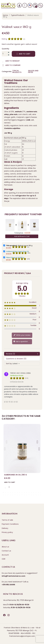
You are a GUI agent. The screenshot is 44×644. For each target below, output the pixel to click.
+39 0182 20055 (8, 585)
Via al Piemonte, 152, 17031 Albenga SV (18, 600)
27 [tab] (24, 495)
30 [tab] (31, 495)
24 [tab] (17, 495)
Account (5, 555)
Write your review (22, 335)
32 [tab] (36, 495)
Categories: (6, 72)
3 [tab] (24, 472)
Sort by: (9, 364)
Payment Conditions (10, 524)
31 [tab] (34, 495)
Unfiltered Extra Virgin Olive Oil (17, 251)
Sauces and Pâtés (33, 71)
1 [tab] (20, 472)
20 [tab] (8, 495)
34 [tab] (41, 495)
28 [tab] (27, 495)
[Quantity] (5, 54)
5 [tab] (13, 492)
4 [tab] (10, 492)
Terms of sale (7, 520)
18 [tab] (3, 495)
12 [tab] (29, 492)
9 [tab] (22, 492)
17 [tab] (41, 492)
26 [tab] (22, 495)
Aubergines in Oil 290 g (15, 475)
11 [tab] (27, 492)
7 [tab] (17, 492)
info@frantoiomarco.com (13, 576)
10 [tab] (24, 492)
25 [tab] (20, 495)
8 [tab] (20, 492)
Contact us (6, 551)
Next (37, 441)
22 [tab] (13, 495)
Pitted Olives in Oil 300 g (15, 257)
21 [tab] (10, 495)
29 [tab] (29, 495)
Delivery (5, 528)
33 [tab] (38, 495)
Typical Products (17, 71)
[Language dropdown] (30, 5)
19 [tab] (6, 495)
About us (5, 547)
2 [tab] (22, 472)
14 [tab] (34, 492)
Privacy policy (7, 532)
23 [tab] (15, 495)
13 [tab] (31, 492)
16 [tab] (38, 492)
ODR (4, 559)
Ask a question (21, 342)
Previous (5, 448)
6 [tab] (15, 492)
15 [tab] (36, 492)
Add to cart (23, 54)
